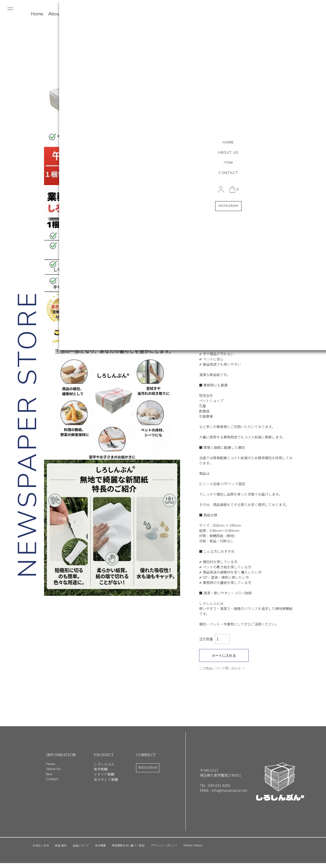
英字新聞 (101, 769)
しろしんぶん (104, 764)
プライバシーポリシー (164, 845)
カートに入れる (224, 655)
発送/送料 (61, 845)
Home (51, 764)
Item (77, 14)
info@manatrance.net (229, 790)
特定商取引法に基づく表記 (128, 845)
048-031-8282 (219, 785)
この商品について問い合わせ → (222, 668)
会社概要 (100, 845)
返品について (81, 845)
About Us (58, 14)
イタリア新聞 (104, 774)
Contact (94, 14)
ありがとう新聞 (106, 779)
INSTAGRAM (148, 768)
